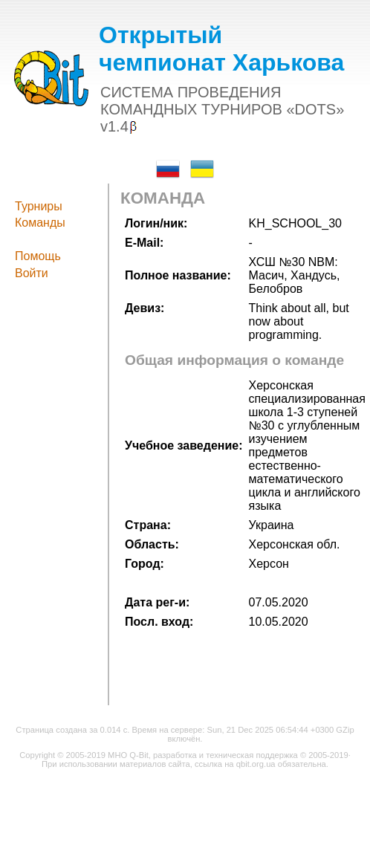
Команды (40, 223)
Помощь (38, 256)
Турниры (39, 206)
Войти (32, 273)
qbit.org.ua (256, 764)
